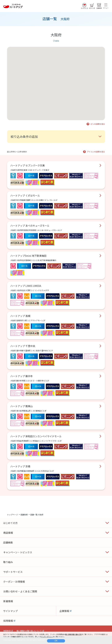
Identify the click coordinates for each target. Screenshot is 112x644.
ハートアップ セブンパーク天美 (28, 165)
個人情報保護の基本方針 (73, 634)
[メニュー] (106, 6)
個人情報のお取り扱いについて (29, 631)
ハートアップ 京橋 (20, 466)
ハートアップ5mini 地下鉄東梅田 (28, 256)
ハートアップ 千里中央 (23, 346)
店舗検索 (24, 514)
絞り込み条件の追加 (24, 137)
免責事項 (7, 631)
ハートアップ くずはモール (25, 195)
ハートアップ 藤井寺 (22, 376)
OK (56, 641)
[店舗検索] (99, 6)
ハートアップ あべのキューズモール (30, 226)
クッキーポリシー (47, 637)
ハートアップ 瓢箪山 (22, 406)
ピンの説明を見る (98, 124)
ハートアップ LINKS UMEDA (26, 286)
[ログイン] (92, 6)
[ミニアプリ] (84, 6)
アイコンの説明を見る (96, 152)
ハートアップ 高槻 (20, 316)
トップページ (12, 514)
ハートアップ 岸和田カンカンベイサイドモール (36, 436)
